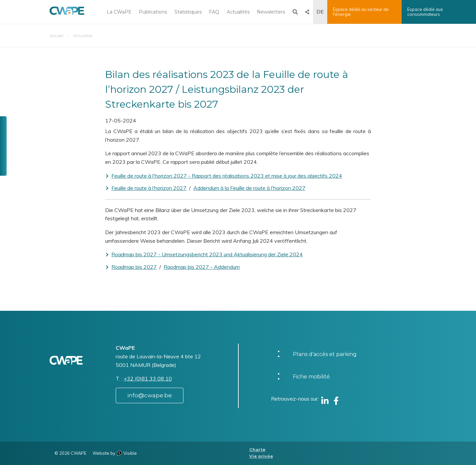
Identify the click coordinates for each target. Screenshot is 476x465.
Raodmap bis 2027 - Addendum (202, 267)
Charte (257, 450)
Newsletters (271, 12)
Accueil (56, 36)
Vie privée (261, 456)
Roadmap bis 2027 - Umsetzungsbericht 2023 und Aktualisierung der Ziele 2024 (207, 254)
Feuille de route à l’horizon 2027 (149, 188)
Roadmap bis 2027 (134, 267)
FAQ (214, 12)
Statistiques (188, 12)
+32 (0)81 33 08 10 (148, 378)
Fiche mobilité (311, 377)
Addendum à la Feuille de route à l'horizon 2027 (249, 188)
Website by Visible (115, 453)
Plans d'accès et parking (325, 354)
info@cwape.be (150, 395)
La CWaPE (119, 12)
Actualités (238, 12)
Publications (153, 12)
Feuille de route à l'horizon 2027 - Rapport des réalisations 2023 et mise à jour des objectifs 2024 (227, 176)
